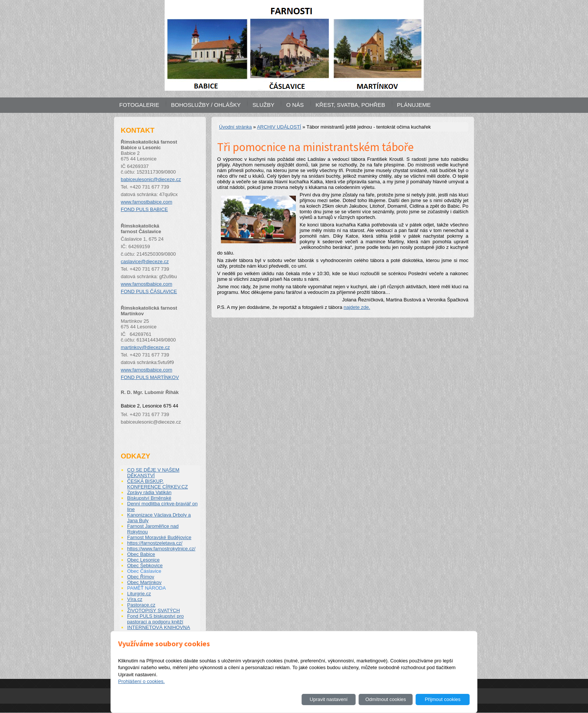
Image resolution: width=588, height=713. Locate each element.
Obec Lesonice (143, 560)
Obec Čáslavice (144, 571)
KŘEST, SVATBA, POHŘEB (350, 105)
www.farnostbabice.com (146, 202)
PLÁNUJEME (414, 105)
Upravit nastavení (329, 699)
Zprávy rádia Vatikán (149, 492)
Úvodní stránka (235, 127)
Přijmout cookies (443, 699)
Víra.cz (135, 599)
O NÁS (295, 105)
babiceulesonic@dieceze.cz (151, 179)
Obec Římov (141, 577)
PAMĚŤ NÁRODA (146, 588)
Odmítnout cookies (385, 699)
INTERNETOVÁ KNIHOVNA (159, 627)
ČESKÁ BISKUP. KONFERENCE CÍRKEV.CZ (157, 484)
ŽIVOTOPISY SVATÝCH (154, 610)
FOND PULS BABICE (144, 209)
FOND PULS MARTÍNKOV (150, 377)
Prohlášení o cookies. (141, 681)
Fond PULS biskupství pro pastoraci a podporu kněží (155, 619)
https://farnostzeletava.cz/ (155, 543)
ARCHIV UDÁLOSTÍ (279, 127)
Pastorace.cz (141, 605)
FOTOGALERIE (139, 105)
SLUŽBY (263, 105)
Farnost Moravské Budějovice (159, 537)
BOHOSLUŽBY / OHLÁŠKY (206, 105)
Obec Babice (141, 554)
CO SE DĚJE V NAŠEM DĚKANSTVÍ (153, 473)
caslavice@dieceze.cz (145, 261)
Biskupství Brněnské (149, 498)
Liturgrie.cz (139, 594)
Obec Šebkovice (145, 565)
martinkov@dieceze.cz (145, 347)
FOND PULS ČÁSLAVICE (149, 291)
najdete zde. (357, 307)
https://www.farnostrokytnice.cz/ (161, 549)
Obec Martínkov (144, 582)
